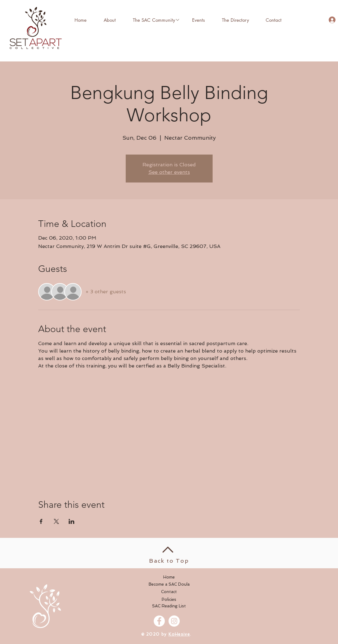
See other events (169, 172)
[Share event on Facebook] (41, 521)
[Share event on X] (56, 521)
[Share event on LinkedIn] (72, 521)
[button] (154, 20)
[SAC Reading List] (169, 606)
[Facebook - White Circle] (159, 621)
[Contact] (169, 592)
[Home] (169, 577)
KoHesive (179, 634)
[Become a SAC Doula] (169, 584)
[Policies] (169, 600)
